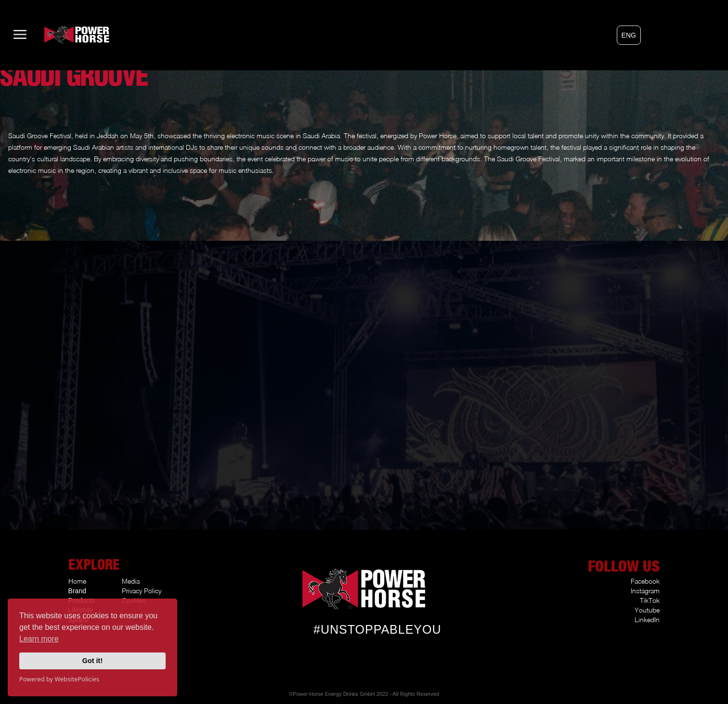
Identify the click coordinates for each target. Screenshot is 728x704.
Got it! (92, 661)
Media (131, 581)
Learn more (39, 639)
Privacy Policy (142, 591)
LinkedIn (647, 619)
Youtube (647, 610)
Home (77, 581)
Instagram (645, 591)
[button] (629, 35)
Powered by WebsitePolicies (59, 679)
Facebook (645, 581)
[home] (58, 34)
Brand (77, 591)
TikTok (650, 600)
